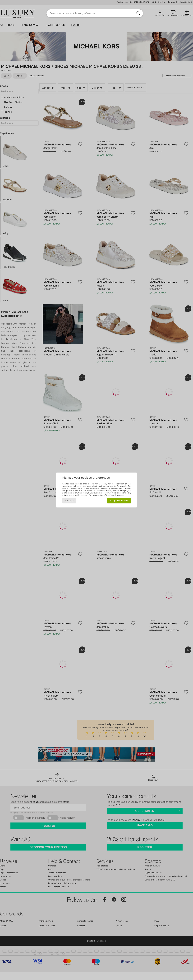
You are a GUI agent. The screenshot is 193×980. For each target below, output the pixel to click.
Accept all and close (119, 501)
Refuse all (69, 501)
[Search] (138, 13)
